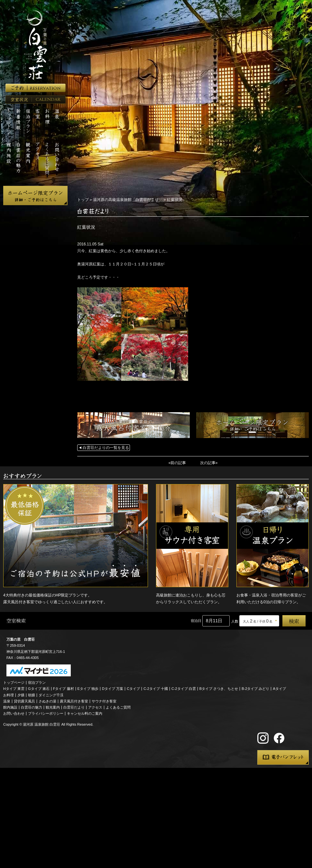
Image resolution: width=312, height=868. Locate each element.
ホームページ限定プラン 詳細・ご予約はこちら (35, 196)
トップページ (14, 682)
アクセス (95, 707)
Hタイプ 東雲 (14, 689)
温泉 (7, 701)
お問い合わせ (14, 713)
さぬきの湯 (47, 701)
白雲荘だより (74, 707)
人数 (235, 621)
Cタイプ (133, 689)
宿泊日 (196, 621)
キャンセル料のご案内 (85, 713)
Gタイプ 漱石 (39, 689)
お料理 (9, 695)
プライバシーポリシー (46, 713)
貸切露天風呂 (24, 701)
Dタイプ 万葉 (113, 689)
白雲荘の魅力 (32, 707)
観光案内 (53, 707)
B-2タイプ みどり (255, 689)
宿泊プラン (37, 682)
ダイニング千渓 (51, 695)
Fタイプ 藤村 (64, 689)
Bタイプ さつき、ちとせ (219, 689)
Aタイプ (280, 689)
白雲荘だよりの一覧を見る (106, 448)
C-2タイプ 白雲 (184, 689)
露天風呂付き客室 (74, 701)
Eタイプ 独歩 (88, 689)
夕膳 (21, 695)
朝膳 (32, 695)
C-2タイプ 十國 (156, 689)
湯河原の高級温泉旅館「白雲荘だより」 (128, 200)
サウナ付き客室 (104, 701)
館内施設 (10, 707)
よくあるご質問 (118, 707)
